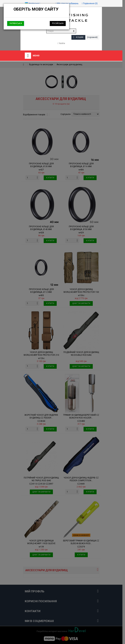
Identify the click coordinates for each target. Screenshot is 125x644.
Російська (58, 23)
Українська (16, 23)
